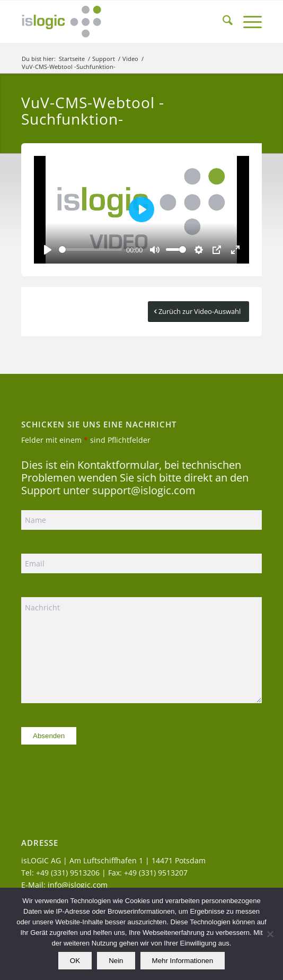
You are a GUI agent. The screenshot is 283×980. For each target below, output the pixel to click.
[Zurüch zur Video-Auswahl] (198, 312)
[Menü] (247, 22)
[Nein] (270, 934)
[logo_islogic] (117, 22)
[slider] (90, 250)
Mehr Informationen (183, 961)
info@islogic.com (78, 885)
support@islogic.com (144, 490)
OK (75, 961)
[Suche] (222, 22)
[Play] (48, 250)
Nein (116, 961)
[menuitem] (222, 22)
